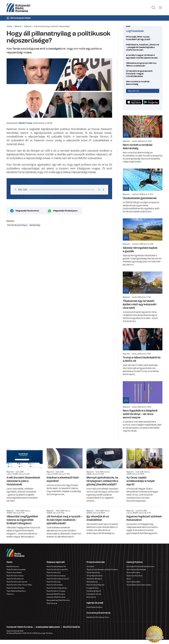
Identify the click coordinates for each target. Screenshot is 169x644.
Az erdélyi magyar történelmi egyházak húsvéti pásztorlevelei (143, 57)
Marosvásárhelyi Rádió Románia (58, 600)
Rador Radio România (94, 607)
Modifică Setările (71, 627)
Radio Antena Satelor (14, 573)
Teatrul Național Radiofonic (16, 591)
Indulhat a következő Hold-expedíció (65, 472)
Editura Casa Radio (93, 573)
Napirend (28, 26)
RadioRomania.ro (13, 566)
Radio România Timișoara (56, 591)
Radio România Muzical (15, 579)
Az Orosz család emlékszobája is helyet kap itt (145, 475)
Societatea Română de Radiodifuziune (140, 566)
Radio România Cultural (15, 576)
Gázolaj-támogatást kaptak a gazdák (143, 242)
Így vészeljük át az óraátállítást (105, 521)
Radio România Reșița (55, 585)
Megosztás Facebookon (27, 211)
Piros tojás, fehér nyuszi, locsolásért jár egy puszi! (143, 38)
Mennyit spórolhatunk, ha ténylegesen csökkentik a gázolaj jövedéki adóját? (105, 475)
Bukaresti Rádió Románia (56, 594)
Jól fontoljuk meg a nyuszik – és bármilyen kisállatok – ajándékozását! (65, 522)
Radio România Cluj (54, 573)
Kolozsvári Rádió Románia (56, 597)
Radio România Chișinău (15, 588)
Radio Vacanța (52, 603)
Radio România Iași (54, 582)
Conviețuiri (90, 566)
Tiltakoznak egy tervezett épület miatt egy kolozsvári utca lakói (143, 297)
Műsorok (18, 26)
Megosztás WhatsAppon (65, 211)
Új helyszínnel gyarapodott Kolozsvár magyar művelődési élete (143, 74)
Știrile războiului (92, 582)
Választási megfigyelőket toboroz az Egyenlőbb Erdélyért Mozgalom (25, 522)
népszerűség (35, 225)
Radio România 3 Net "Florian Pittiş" (19, 585)
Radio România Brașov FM (56, 566)
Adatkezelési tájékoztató (48, 627)
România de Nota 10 (94, 591)
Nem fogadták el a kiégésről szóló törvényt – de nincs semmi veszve (143, 407)
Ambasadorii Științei (94, 594)
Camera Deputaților (133, 582)
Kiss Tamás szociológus (17, 225)
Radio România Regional (95, 585)
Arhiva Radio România (94, 576)
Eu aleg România (92, 588)
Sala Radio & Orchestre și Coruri (98, 617)
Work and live (91, 597)
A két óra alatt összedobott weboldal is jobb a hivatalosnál (25, 475)
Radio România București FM (57, 570)
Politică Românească (94, 579)
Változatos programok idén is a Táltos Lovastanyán (143, 64)
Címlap (9, 26)
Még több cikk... (134, 91)
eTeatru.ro (10, 594)
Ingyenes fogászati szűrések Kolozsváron (145, 521)
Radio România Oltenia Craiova (58, 579)
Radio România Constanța (56, 576)
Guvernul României (133, 573)
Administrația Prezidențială (136, 570)
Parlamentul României (134, 576)
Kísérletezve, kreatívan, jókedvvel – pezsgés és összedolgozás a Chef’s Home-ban (143, 47)
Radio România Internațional (17, 582)
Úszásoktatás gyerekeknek (143, 191)
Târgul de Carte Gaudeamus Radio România (102, 570)
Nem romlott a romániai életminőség (143, 83)
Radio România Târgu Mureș (57, 588)
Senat (129, 579)
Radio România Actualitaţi (16, 570)
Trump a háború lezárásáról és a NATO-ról (143, 352)
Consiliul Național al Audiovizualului (139, 585)
